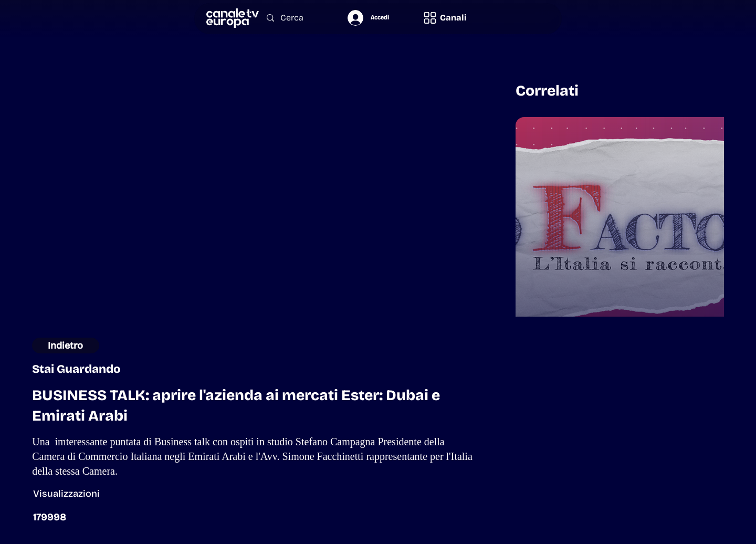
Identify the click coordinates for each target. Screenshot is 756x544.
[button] (445, 18)
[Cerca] (296, 18)
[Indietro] (65, 346)
